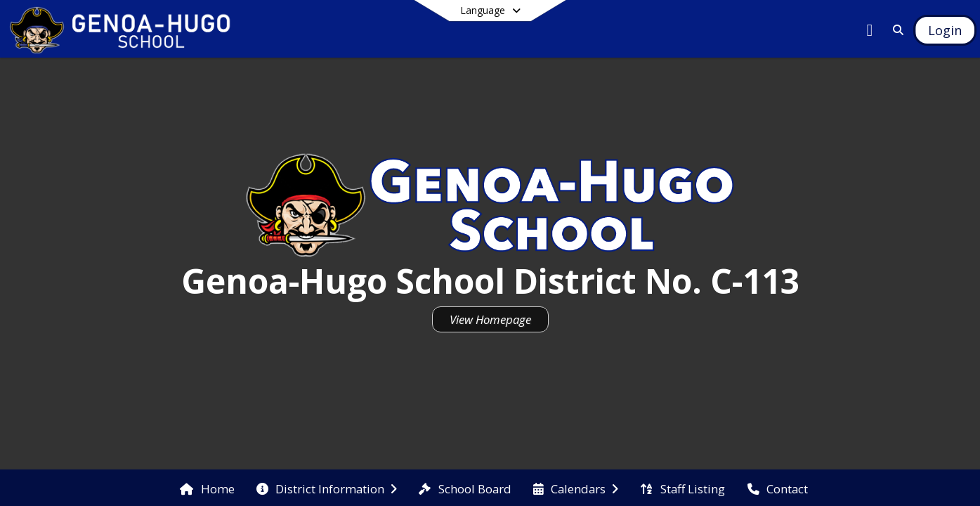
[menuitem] (207, 488)
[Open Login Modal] (945, 30)
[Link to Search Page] (895, 30)
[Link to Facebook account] (870, 32)
